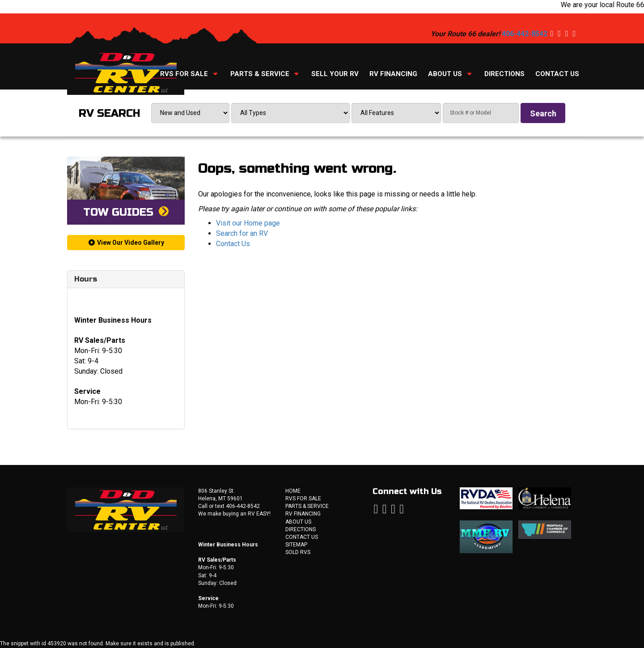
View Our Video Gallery (126, 243)
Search (543, 113)
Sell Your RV (335, 74)
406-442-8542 (525, 34)
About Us (451, 74)
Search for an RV (242, 233)
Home (293, 491)
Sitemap (296, 545)
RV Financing (393, 74)
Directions (504, 74)
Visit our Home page (248, 223)
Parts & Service (266, 74)
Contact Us (557, 74)
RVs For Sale (190, 74)
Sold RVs (298, 552)
